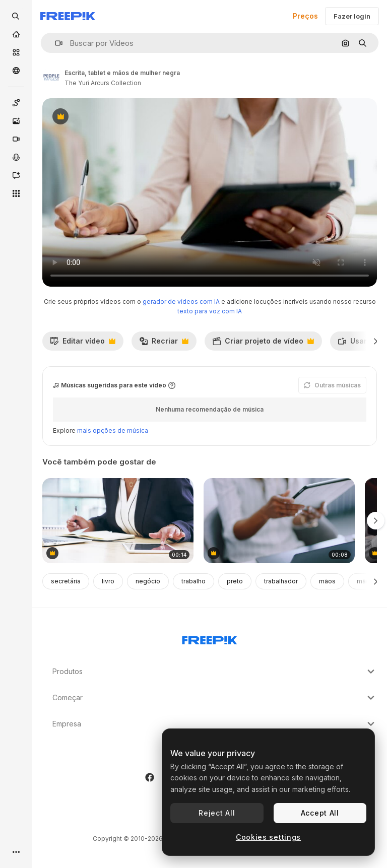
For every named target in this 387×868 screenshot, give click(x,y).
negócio (148, 581)
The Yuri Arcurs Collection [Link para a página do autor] (103, 83)
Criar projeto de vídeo (263, 344)
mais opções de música (113, 430)
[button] (55, 43)
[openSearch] (16, 16)
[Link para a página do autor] (51, 77)
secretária (66, 581)
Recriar (164, 344)
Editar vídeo (83, 344)
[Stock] (16, 52)
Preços (305, 16)
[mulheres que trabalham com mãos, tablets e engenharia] (279, 521)
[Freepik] (68, 16)
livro (108, 581)
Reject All (217, 813)
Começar (215, 698)
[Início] (16, 34)
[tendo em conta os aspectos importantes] (118, 521)
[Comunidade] (16, 71)
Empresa (215, 724)
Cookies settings (268, 837)
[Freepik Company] (210, 638)
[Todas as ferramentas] (16, 193)
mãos (327, 581)
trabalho (193, 581)
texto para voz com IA (210, 311)
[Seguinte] (376, 341)
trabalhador (281, 581)
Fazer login (352, 16)
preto (235, 581)
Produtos (215, 672)
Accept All (320, 813)
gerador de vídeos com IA (181, 302)
